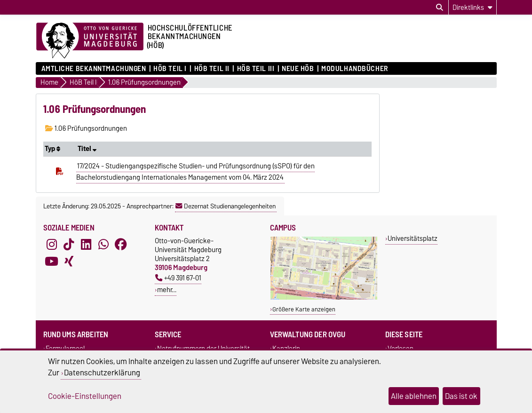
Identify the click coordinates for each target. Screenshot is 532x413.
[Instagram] (52, 245)
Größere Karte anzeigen (304, 309)
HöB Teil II (212, 69)
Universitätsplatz (413, 238)
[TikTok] (69, 245)
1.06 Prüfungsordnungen (86, 128)
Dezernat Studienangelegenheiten (226, 206)
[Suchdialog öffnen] (440, 8)
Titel (87, 149)
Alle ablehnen (414, 396)
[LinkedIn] (86, 245)
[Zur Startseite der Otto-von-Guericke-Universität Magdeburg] (90, 41)
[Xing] (69, 262)
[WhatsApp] (103, 245)
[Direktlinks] (472, 7)
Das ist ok (461, 396)
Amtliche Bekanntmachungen (94, 69)
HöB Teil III (256, 69)
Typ (52, 149)
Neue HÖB (298, 69)
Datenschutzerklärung (102, 373)
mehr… (167, 290)
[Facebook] (121, 245)
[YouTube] (52, 262)
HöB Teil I (170, 69)
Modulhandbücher (354, 69)
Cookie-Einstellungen (85, 396)
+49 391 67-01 (178, 278)
